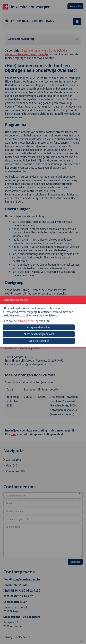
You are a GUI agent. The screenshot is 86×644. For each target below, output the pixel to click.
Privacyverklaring (28, 321)
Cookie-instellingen (39, 341)
